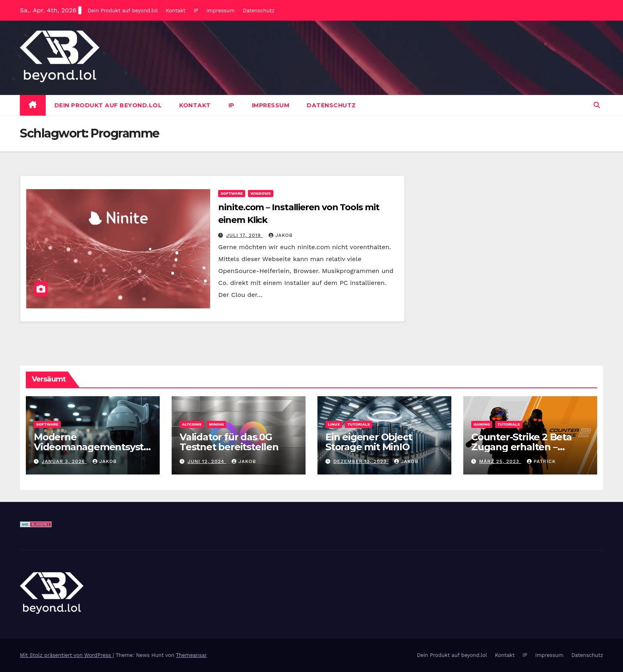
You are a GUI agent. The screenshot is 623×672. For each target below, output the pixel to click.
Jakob (281, 235)
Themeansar (192, 655)
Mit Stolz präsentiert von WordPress (66, 655)
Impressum (221, 11)
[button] (597, 105)
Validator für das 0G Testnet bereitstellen (229, 442)
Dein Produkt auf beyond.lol (122, 11)
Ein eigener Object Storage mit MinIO (369, 442)
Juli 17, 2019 (244, 235)
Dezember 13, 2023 (361, 461)
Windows (260, 193)
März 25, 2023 (500, 461)
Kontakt (175, 11)
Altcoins (192, 424)
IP (196, 11)
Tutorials (359, 424)
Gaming (482, 424)
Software (232, 193)
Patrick (541, 461)
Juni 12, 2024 (207, 461)
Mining (217, 424)
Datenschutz (259, 11)
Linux (334, 424)
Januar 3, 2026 (64, 461)
